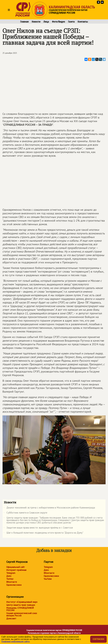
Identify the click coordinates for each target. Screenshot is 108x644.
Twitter (10, 579)
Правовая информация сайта (15, 641)
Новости (36, 22)
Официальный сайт (16, 567)
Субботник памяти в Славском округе (26, 513)
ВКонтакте (12, 582)
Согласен (98, 639)
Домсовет (11, 619)
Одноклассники (14, 585)
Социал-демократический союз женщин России (22, 614)
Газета (71, 22)
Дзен (9, 576)
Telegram (11, 573)
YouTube (48, 579)
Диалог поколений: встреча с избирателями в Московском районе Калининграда (49, 508)
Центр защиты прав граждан (21, 605)
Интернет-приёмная (16, 570)
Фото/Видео (59, 22)
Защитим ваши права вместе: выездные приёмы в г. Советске (38, 528)
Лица (46, 22)
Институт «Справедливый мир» (22, 602)
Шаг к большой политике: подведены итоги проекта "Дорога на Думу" (44, 533)
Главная (24, 22)
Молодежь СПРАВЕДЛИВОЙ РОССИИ (20, 609)
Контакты (83, 22)
